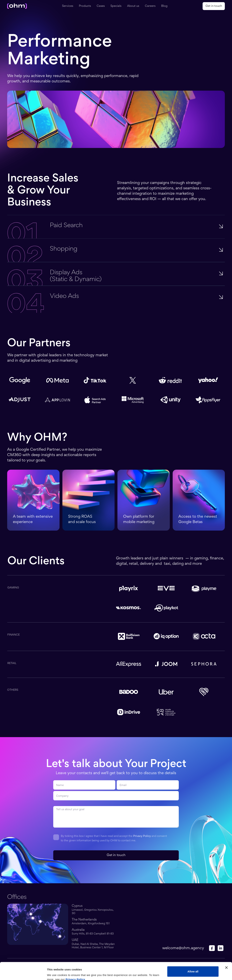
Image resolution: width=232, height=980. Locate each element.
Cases (101, 6)
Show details (55, 973)
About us (133, 6)
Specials (116, 6)
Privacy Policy (142, 836)
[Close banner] (226, 951)
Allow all (193, 955)
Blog (164, 6)
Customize (193, 967)
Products (85, 6)
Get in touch (214, 6)
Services (68, 6)
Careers (150, 6)
